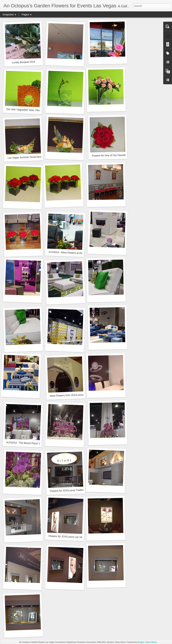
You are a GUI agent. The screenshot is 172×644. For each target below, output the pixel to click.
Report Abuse (151, 642)
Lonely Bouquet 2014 (24, 62)
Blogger (141, 642)
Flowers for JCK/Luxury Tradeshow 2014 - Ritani (76, 490)
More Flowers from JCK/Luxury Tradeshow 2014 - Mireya (81, 395)
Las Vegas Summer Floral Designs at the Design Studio (38, 157)
